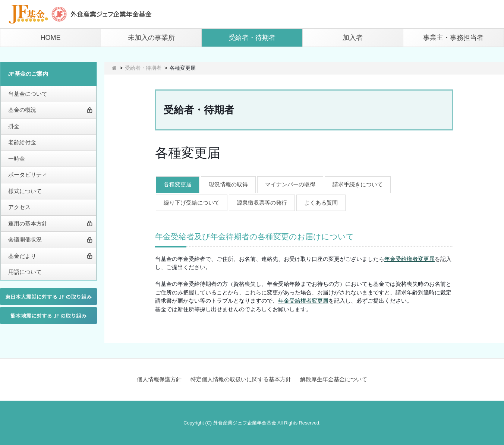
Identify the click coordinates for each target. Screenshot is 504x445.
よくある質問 (321, 203)
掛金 (14, 126)
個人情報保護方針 (159, 379)
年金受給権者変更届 (409, 259)
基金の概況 (22, 110)
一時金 (17, 159)
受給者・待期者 (252, 38)
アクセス (19, 207)
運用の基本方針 (28, 223)
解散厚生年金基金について (334, 379)
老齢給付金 (22, 142)
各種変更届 (178, 184)
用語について (25, 272)
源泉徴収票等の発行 (262, 203)
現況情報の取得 (228, 184)
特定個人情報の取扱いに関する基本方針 (241, 379)
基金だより (22, 256)
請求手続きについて (358, 184)
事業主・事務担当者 (453, 38)
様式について (25, 191)
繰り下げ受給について (192, 203)
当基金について (28, 94)
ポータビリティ (28, 175)
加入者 (353, 38)
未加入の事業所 (151, 38)
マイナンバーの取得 (290, 184)
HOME (51, 38)
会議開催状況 (25, 239)
